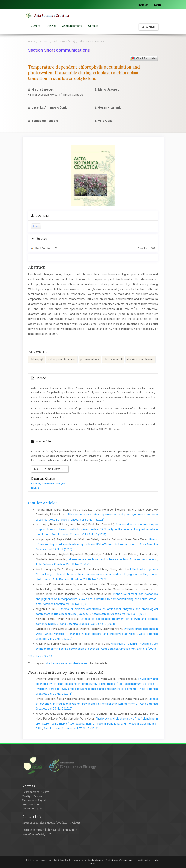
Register (143, 5)
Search (148, 27)
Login (158, 5)
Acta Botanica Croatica (52, 16)
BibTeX (35, 488)
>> (53, 656)
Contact (93, 26)
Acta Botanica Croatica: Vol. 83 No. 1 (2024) (119, 614)
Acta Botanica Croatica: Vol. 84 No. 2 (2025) (79, 535)
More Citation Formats (50, 469)
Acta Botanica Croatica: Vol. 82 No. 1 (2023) (80, 579)
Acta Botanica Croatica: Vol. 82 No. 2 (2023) (63, 564)
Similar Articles (43, 503)
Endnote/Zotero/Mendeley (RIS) (49, 484)
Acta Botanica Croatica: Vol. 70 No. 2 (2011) (71, 729)
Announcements (72, 26)
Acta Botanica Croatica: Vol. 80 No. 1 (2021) (77, 520)
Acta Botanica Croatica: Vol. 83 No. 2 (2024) (87, 624)
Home (31, 41)
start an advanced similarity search (68, 663)
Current (35, 26)
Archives (51, 26)
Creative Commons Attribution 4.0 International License (114, 860)
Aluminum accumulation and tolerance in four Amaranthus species (113, 559)
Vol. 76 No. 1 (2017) (64, 41)
